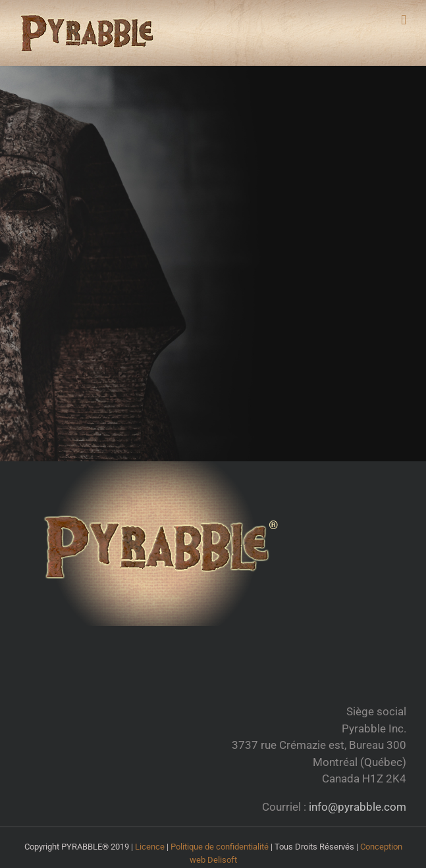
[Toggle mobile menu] (404, 20)
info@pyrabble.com (356, 807)
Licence (150, 847)
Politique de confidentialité (220, 847)
